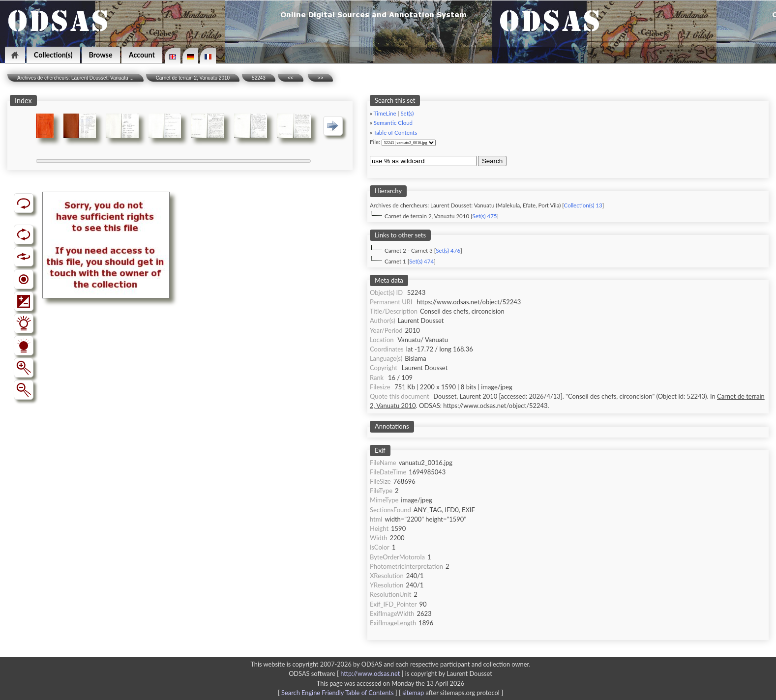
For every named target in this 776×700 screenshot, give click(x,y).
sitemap (413, 693)
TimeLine (385, 113)
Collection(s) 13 (583, 205)
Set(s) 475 (484, 216)
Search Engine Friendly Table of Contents (337, 693)
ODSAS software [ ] (347, 673)
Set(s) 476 (448, 250)
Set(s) (407, 113)
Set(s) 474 (421, 261)
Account (142, 55)
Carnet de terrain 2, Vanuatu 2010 (193, 78)
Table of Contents (396, 132)
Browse (101, 55)
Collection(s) (53, 55)
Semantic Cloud (393, 123)
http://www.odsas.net (370, 673)
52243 (259, 78)
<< (291, 78)
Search (492, 161)
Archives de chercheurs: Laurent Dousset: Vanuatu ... (75, 78)
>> (321, 78)
